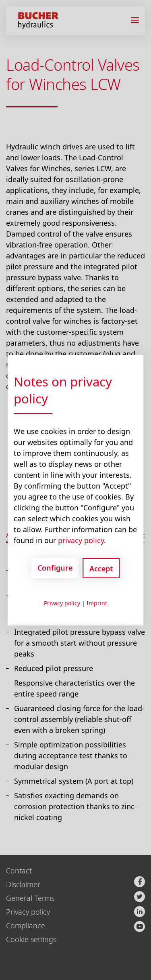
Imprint (97, 603)
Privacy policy (62, 603)
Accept (101, 569)
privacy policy (81, 540)
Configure (55, 568)
